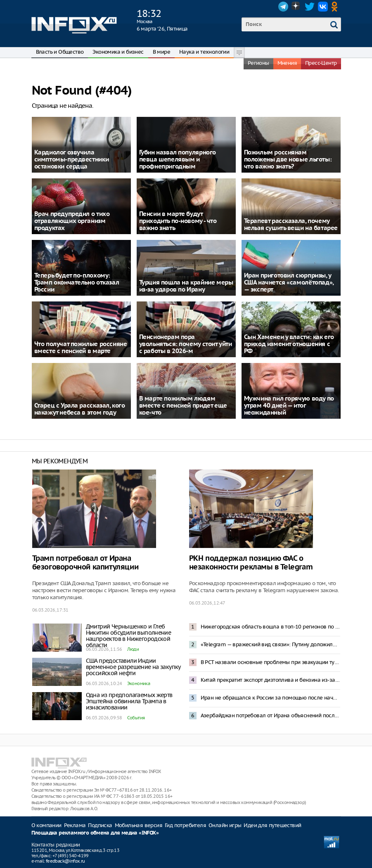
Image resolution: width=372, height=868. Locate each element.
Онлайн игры (225, 825)
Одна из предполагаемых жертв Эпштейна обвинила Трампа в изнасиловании (129, 701)
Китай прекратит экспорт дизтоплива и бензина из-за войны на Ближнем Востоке (270, 680)
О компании (46, 825)
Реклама (75, 825)
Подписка (100, 825)
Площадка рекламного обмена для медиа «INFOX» (95, 833)
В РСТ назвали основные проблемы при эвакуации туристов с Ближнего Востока (270, 662)
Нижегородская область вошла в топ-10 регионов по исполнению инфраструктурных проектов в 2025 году (270, 627)
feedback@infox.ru (65, 861)
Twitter (310, 7)
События (136, 718)
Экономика (139, 683)
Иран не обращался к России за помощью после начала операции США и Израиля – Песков (270, 698)
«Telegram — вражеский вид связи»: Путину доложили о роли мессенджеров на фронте (270, 644)
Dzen (296, 7)
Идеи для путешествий (272, 825)
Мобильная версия (139, 825)
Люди (133, 649)
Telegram (283, 7)
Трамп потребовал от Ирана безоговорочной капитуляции (85, 563)
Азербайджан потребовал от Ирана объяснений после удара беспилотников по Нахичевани (270, 715)
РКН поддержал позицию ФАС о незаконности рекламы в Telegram (251, 563)
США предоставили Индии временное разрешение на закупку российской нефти (133, 667)
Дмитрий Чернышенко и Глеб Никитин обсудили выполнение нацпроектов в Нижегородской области (129, 636)
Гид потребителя (185, 825)
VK (323, 7)
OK (336, 7)
